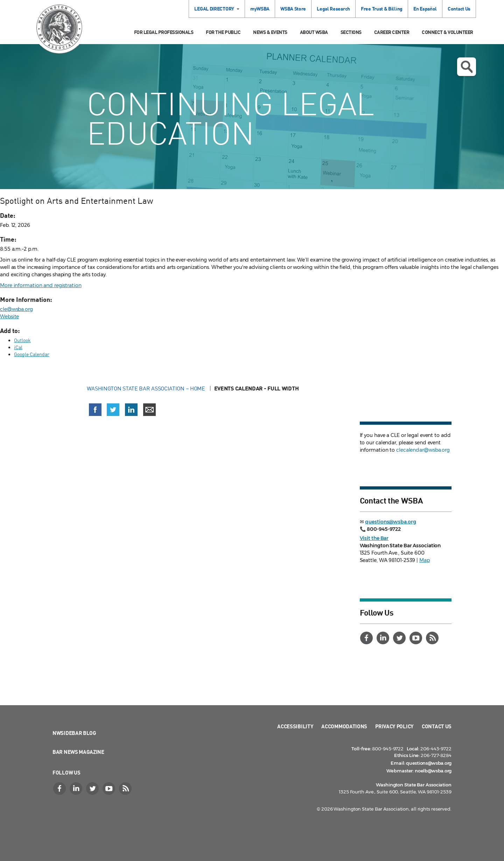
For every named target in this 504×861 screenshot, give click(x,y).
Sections (351, 32)
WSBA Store (293, 9)
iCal (18, 347)
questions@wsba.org (390, 522)
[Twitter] (400, 638)
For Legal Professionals (164, 32)
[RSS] (433, 638)
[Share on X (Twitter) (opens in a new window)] (113, 410)
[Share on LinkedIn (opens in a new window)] (131, 410)
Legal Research (333, 9)
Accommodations (344, 726)
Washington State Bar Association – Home (147, 388)
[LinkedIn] (384, 638)
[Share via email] (149, 410)
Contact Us (459, 9)
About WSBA (314, 32)
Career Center (392, 32)
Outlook (22, 340)
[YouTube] (417, 638)
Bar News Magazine (78, 752)
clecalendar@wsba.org (423, 450)
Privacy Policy (394, 726)
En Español (425, 9)
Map (425, 560)
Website (9, 317)
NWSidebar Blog (74, 733)
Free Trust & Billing (382, 9)
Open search (467, 67)
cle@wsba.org (16, 309)
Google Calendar (32, 354)
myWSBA (260, 9)
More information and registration (41, 285)
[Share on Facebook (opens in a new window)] (95, 410)
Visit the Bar (374, 538)
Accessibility (295, 726)
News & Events (270, 32)
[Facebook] (367, 638)
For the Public (223, 32)
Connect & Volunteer (447, 32)
